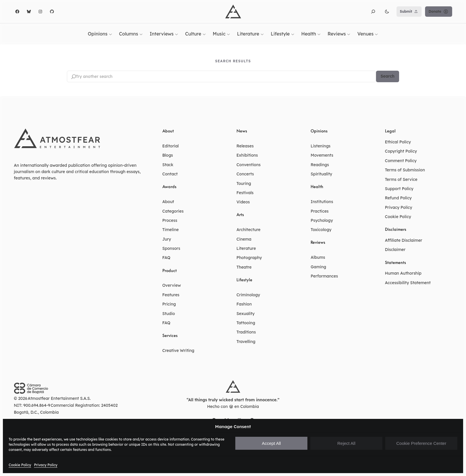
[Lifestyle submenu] (293, 34)
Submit (409, 12)
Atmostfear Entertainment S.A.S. (59, 398)
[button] (373, 12)
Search (388, 76)
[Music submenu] (228, 34)
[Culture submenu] (204, 34)
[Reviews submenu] (349, 34)
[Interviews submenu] (176, 34)
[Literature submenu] (262, 34)
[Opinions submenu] (110, 34)
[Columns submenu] (141, 34)
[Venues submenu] (376, 34)
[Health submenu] (319, 34)
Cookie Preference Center (421, 443)
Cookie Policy (20, 465)
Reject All (346, 443)
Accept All (271, 443)
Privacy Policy (46, 465)
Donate (439, 12)
